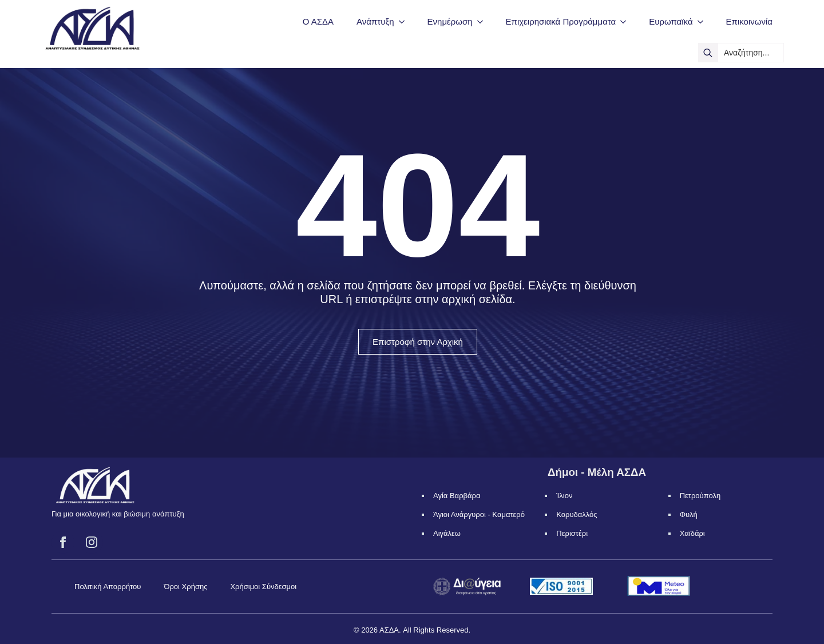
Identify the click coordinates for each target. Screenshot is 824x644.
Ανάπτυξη (375, 21)
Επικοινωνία (749, 21)
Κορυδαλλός (577, 514)
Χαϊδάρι (692, 533)
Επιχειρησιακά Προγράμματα (561, 21)
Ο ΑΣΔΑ (318, 21)
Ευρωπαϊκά (671, 21)
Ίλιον (564, 496)
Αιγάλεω (447, 533)
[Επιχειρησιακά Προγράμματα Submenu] (627, 21)
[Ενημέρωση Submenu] (484, 21)
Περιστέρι (572, 533)
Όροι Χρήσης (185, 587)
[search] (708, 53)
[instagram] (92, 542)
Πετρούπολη (700, 496)
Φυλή (689, 514)
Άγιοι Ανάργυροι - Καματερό (479, 514)
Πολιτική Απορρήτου (108, 587)
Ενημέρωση (450, 21)
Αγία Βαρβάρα (457, 496)
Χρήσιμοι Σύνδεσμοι (263, 587)
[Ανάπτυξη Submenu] (405, 21)
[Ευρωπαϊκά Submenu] (704, 21)
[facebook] (63, 542)
